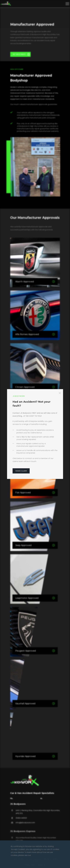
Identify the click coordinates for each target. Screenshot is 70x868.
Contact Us (41, 865)
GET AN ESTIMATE (21, 54)
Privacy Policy (30, 865)
